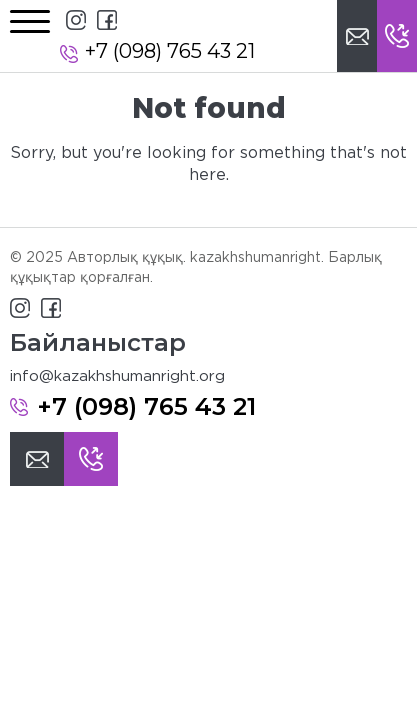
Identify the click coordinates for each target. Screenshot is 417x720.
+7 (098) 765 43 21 (170, 51)
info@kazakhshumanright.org (117, 376)
